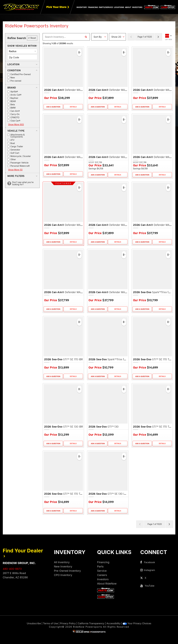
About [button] (128, 7)
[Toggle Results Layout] (169, 37)
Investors (137, 7)
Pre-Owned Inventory (67, 571)
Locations (119, 7)
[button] (22, 46)
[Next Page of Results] (158, 37)
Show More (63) (16, 124)
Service (102, 571)
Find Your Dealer (23, 552)
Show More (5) (15, 170)
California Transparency (91, 623)
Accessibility (113, 623)
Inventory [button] (82, 7)
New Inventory (63, 566)
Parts (100, 566)
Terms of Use (51, 623)
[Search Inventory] (86, 37)
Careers (102, 575)
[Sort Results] (99, 37)
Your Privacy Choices (137, 623)
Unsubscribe (34, 623)
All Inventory (62, 562)
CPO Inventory (63, 575)
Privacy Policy (68, 623)
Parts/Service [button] (106, 7)
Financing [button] (93, 7)
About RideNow (107, 584)
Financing (103, 562)
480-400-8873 (12, 569)
